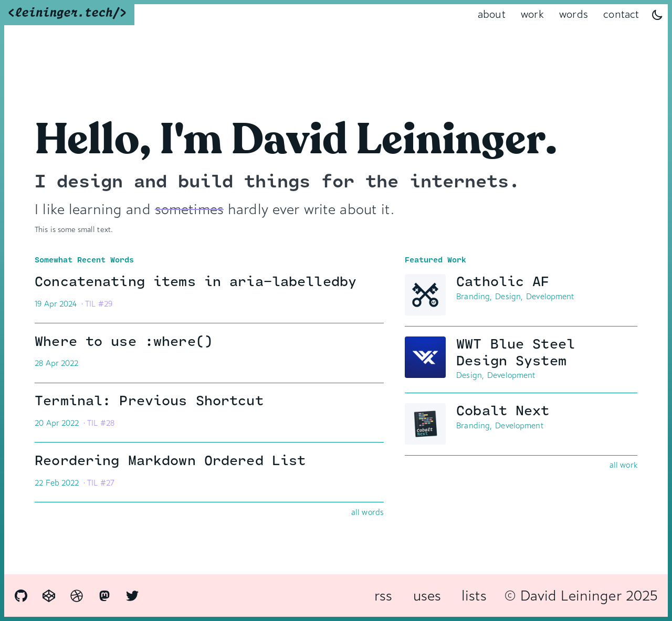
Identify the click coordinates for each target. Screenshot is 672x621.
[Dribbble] (77, 596)
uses (427, 596)
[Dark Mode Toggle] (657, 15)
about (492, 14)
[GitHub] (21, 596)
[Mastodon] (104, 596)
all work (623, 465)
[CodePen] (49, 596)
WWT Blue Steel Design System (543, 353)
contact (621, 14)
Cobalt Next (543, 411)
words (574, 14)
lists (474, 596)
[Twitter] (132, 596)
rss (383, 596)
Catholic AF (543, 282)
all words (367, 512)
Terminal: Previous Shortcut (205, 401)
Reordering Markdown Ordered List (205, 461)
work (532, 14)
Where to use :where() (205, 342)
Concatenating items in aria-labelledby (205, 282)
